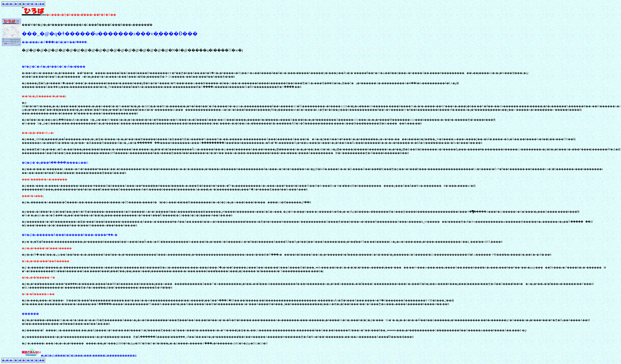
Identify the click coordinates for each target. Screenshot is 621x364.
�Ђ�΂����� (18, 4)
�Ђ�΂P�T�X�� (33, 4)
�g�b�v (8, 4)
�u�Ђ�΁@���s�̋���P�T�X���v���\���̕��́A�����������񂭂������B (89, 355)
